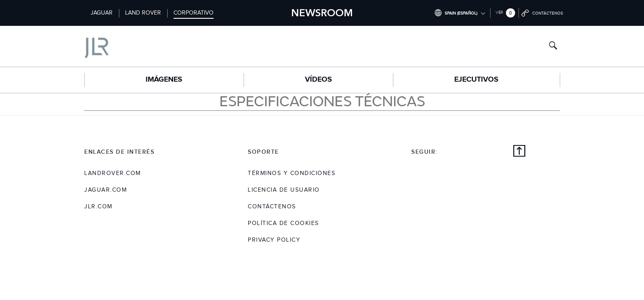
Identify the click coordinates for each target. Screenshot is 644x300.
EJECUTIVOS (476, 80)
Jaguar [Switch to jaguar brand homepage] (102, 13)
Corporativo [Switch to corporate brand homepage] (194, 13)
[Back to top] (519, 152)
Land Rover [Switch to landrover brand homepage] (143, 13)
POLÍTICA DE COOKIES (283, 223)
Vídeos (318, 80)
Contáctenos (272, 207)
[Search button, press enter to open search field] (553, 46)
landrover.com (113, 173)
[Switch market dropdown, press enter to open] (460, 13)
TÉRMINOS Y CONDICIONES (292, 173)
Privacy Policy (274, 240)
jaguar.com (106, 190)
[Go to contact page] (543, 13)
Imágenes (164, 80)
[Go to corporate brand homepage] (132, 46)
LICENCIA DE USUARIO (284, 190)
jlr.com (98, 207)
